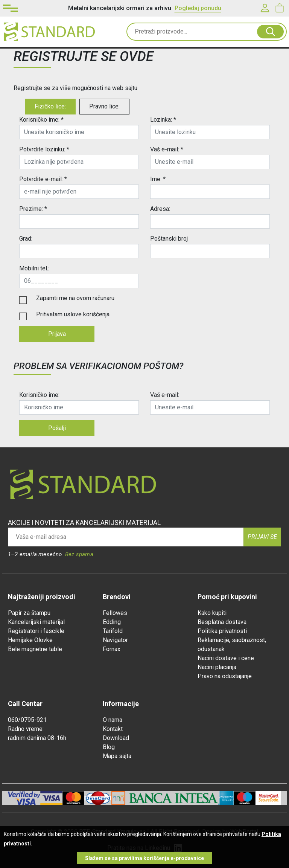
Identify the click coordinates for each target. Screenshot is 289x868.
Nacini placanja (217, 667)
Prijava (57, 334)
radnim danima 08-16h (37, 738)
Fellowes (115, 613)
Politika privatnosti (222, 631)
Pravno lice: (104, 106)
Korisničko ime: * (41, 120)
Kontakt (113, 729)
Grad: (26, 239)
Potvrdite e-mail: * (43, 179)
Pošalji (57, 428)
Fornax (112, 649)
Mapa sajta (117, 756)
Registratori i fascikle (36, 631)
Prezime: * (33, 209)
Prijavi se (262, 537)
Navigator (115, 640)
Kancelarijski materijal (36, 622)
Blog (109, 747)
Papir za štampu (29, 613)
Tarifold (113, 631)
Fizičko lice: (50, 106)
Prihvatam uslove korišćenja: (73, 314)
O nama (113, 720)
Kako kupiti (212, 613)
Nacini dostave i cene (226, 658)
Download (116, 738)
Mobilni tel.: (34, 268)
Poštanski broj (169, 239)
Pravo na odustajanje (225, 676)
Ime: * (158, 179)
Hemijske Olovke (30, 640)
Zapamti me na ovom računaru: (76, 298)
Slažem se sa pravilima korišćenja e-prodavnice (144, 858)
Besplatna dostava (222, 622)
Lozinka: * (163, 120)
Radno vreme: (26, 729)
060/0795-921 (27, 720)
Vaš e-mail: (165, 395)
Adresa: (160, 209)
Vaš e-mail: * (167, 149)
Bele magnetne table (35, 649)
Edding (112, 622)
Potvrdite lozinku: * (44, 149)
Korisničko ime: (39, 395)
